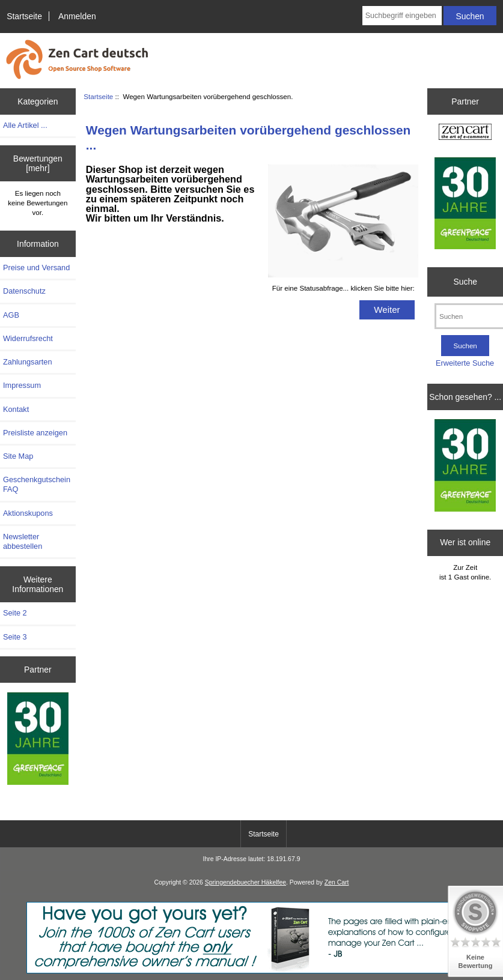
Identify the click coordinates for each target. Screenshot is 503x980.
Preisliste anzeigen (35, 433)
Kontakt (16, 409)
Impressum (22, 385)
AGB (11, 315)
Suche (465, 282)
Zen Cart (337, 882)
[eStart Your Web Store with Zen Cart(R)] (252, 971)
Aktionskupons (28, 513)
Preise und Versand (36, 268)
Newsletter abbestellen (23, 541)
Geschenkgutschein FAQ (37, 484)
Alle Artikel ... (25, 125)
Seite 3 (15, 637)
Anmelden (77, 16)
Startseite (24, 16)
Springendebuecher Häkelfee (245, 882)
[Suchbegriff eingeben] (402, 16)
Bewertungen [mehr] (38, 163)
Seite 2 (15, 613)
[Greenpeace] (38, 740)
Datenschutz (24, 291)
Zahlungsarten (28, 362)
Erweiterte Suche (465, 363)
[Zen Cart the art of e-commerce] (465, 134)
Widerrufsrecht (28, 338)
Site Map (18, 456)
